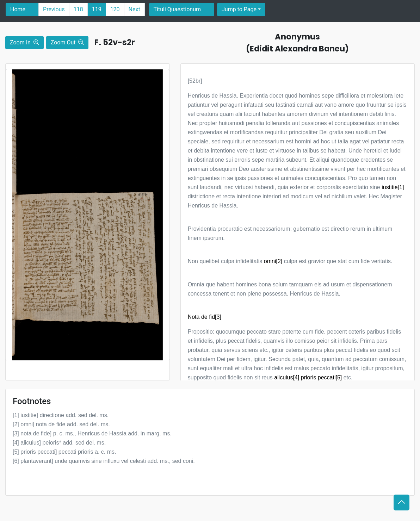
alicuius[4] (287, 377)
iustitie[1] (393, 187)
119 (97, 9)
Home (18, 9)
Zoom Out (67, 42)
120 (115, 9)
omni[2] (273, 261)
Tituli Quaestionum (177, 9)
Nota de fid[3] (205, 317)
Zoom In (24, 42)
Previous (54, 9)
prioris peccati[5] (322, 377)
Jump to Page (239, 9)
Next (134, 9)
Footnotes (32, 401)
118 (78, 9)
